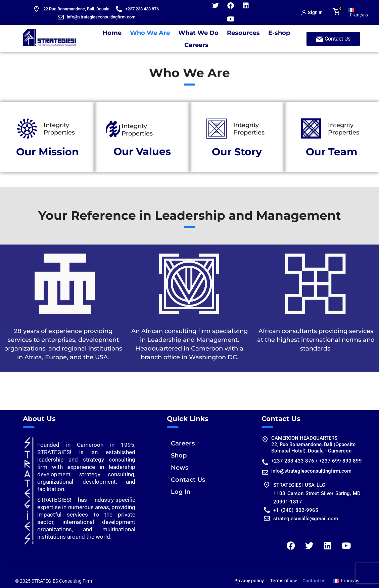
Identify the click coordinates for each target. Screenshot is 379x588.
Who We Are (150, 33)
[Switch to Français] (358, 13)
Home (112, 33)
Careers (196, 45)
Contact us (314, 581)
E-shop (279, 33)
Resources (243, 33)
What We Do (198, 33)
